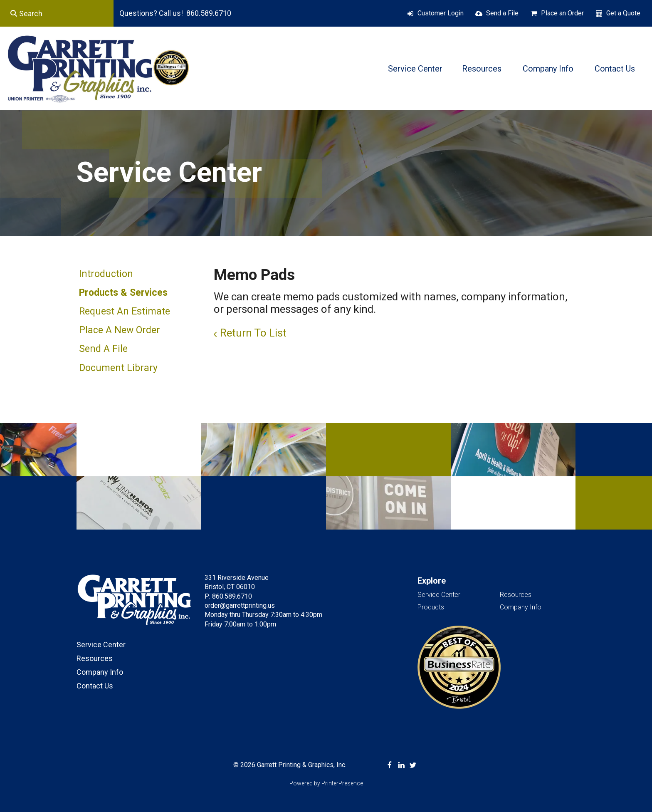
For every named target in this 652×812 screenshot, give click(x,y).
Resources (482, 69)
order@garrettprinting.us (240, 605)
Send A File (103, 349)
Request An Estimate (125, 311)
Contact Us (615, 69)
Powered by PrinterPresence (326, 783)
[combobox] (57, 13)
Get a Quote (623, 13)
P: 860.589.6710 (228, 596)
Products (431, 607)
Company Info (548, 69)
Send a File (502, 13)
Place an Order (562, 13)
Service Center (415, 69)
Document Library (118, 368)
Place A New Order (120, 330)
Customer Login (441, 13)
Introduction (106, 274)
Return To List (253, 333)
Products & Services (123, 293)
